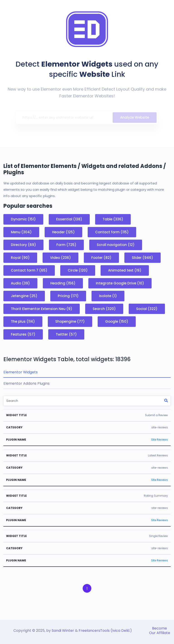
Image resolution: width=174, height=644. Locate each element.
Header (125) (63, 232)
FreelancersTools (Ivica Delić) (105, 631)
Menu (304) (21, 232)
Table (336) (113, 219)
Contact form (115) (112, 232)
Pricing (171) (68, 296)
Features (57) (23, 334)
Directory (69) (23, 245)
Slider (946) (143, 257)
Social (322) (147, 309)
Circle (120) (78, 270)
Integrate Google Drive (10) (120, 283)
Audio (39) (20, 283)
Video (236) (60, 257)
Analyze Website (135, 118)
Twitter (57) (66, 334)
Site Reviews (159, 440)
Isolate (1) (108, 296)
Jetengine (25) (24, 296)
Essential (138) (69, 219)
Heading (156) (63, 283)
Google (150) (117, 321)
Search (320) (104, 309)
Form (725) (66, 245)
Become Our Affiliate (160, 631)
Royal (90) (20, 257)
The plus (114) (23, 321)
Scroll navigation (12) (116, 245)
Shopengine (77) (70, 321)
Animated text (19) (125, 270)
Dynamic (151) (23, 219)
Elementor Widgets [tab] (21, 372)
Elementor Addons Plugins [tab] (27, 383)
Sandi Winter (63, 631)
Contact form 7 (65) (29, 270)
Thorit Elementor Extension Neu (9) (42, 309)
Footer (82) (101, 257)
